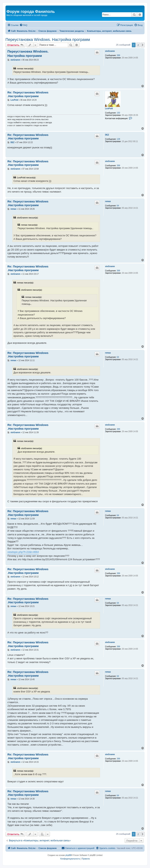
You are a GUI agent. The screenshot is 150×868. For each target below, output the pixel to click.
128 (118, 139)
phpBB (68, 855)
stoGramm (110, 51)
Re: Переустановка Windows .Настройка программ (28, 94)
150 (118, 113)
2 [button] (138, 45)
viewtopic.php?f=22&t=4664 (23, 552)
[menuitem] (23, 25)
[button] (143, 45)
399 (118, 55)
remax (108, 201)
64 (118, 206)
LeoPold (109, 109)
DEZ (107, 135)
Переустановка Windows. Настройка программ (48, 40)
